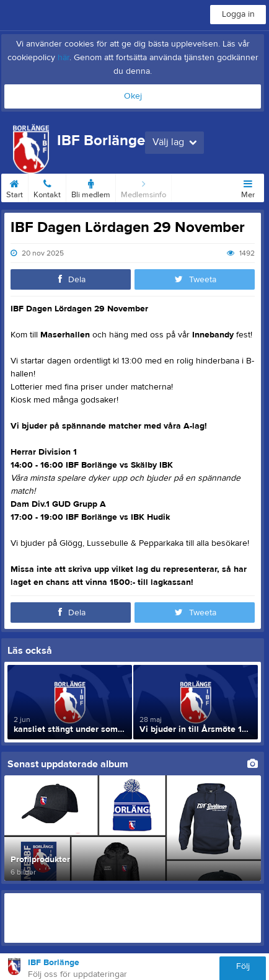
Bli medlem (91, 187)
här (64, 58)
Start (15, 187)
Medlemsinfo (143, 187)
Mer (248, 187)
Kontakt (47, 187)
